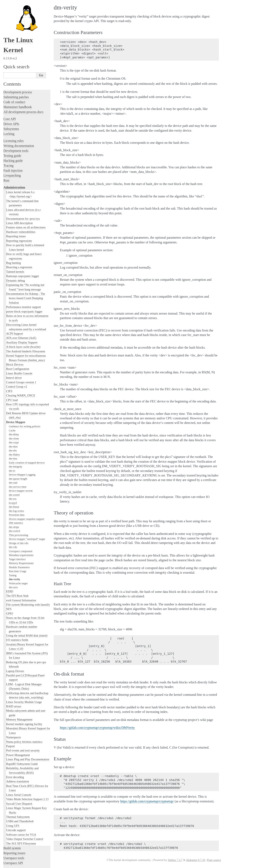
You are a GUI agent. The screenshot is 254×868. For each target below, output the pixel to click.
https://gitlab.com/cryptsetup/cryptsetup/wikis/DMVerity (97, 728)
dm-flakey (14, 406)
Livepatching (12, 127)
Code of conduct (14, 54)
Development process (18, 44)
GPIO (10, 565)
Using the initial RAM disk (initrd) (27, 587)
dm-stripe (14, 479)
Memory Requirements (21, 515)
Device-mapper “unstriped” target (27, 491)
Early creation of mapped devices (27, 414)
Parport (11, 698)
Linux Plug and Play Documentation (28, 711)
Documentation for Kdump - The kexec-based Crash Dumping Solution (26, 250)
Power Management (18, 707)
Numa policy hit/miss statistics (24, 693)
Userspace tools (14, 810)
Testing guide (12, 107)
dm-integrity (16, 418)
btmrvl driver (14, 329)
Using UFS (13, 777)
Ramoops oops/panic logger (23, 228)
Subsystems (11, 81)
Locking (9, 86)
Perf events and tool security (23, 702)
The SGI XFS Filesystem (21, 795)
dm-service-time (18, 438)
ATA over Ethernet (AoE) (21, 290)
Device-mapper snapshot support (27, 471)
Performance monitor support (24, 259)
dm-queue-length (18, 430)
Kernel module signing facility (24, 676)
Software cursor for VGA (21, 786)
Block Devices (15, 316)
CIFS (9, 343)
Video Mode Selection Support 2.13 (27, 751)
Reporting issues (16, 188)
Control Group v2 (17, 338)
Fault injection (13, 122)
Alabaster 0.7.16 (196, 860)
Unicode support (16, 782)
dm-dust (13, 398)
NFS (9, 561)
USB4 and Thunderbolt (20, 773)
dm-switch (15, 483)
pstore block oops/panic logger (24, 263)
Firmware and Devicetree (20, 827)
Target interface (17, 511)
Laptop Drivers (15, 623)
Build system (12, 800)
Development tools (16, 102)
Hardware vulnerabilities (21, 184)
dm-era (13, 450)
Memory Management (19, 671)
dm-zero (13, 539)
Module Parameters (19, 519)
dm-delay (14, 386)
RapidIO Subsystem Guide (22, 716)
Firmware (10, 822)
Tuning (13, 527)
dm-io (12, 422)
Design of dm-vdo (19, 495)
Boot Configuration (18, 321)
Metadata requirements (21, 507)
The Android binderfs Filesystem (26, 303)
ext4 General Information (21, 552)
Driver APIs (11, 76)
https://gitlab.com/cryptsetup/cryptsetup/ (147, 801)
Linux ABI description (20, 175)
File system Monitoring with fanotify (28, 556)
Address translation (18, 733)
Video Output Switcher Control (25, 791)
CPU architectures (15, 834)
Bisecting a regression (19, 219)
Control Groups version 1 (21, 334)
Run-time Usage (18, 523)
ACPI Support (15, 285)
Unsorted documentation (20, 841)
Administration (14, 139)
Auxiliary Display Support (22, 294)
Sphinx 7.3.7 (175, 860)
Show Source (12, 864)
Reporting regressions (19, 192)
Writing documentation (19, 97)
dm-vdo (13, 499)
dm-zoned (14, 446)
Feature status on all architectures (26, 179)
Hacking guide (13, 112)
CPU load (12, 352)
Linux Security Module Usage (24, 654)
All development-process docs (23, 64)
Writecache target (18, 535)
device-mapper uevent (21, 442)
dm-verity (15, 531)
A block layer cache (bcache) (23, 298)
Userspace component (21, 503)
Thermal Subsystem (18, 769)
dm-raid (13, 434)
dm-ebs (13, 402)
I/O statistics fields (17, 592)
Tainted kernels (15, 223)
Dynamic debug (16, 232)
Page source (214, 860)
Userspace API (13, 815)
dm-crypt (14, 394)
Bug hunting (14, 215)
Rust (6, 132)
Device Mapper (16, 374)
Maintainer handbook (17, 59)
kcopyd (13, 455)
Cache (12, 382)
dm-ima (13, 410)
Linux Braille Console (19, 325)
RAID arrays (14, 658)
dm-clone (14, 390)
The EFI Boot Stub (17, 547)
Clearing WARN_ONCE (21, 347)
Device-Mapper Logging (22, 426)
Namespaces (14, 689)
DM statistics (16, 475)
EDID (10, 543)
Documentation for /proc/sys (23, 170)
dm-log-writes (17, 463)
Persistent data (17, 466)
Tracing (8, 117)
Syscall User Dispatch (19, 755)
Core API (9, 71)
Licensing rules (13, 93)
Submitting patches (16, 49)
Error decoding (15, 729)
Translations (11, 848)
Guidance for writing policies (25, 378)
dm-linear (14, 458)
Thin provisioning (19, 487)
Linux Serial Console (19, 747)
